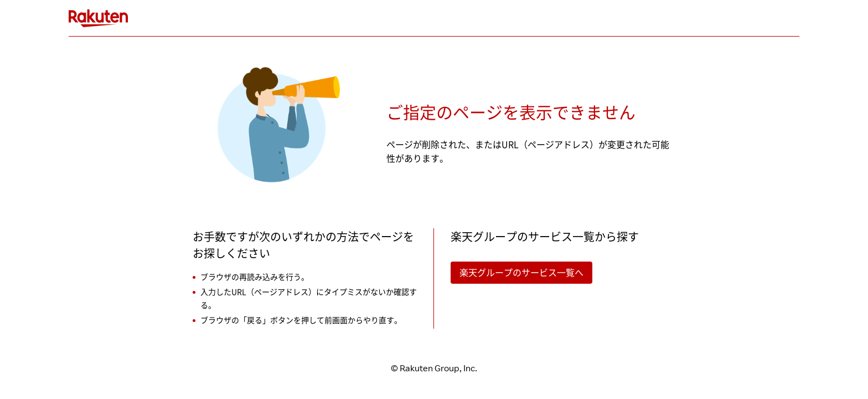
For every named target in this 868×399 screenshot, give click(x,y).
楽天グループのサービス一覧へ (521, 273)
